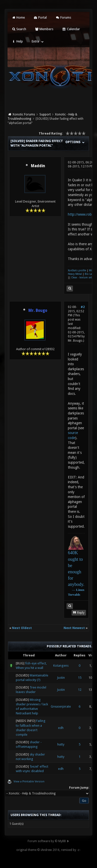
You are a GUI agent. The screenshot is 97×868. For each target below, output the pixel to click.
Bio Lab (89, 274)
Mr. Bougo (75, 341)
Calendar (71, 29)
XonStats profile (77, 270)
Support (45, 114)
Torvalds (74, 595)
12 (80, 690)
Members (44, 29)
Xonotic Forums (24, 114)
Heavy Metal (75, 274)
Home (18, 17)
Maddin (38, 166)
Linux (80, 590)
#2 (83, 307)
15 (80, 678)
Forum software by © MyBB (47, 841)
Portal (40, 17)
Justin (61, 678)
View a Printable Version (29, 782)
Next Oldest (22, 628)
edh (61, 728)
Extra (35, 41)
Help (17, 41)
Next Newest (74, 628)
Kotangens (61, 666)
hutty (61, 744)
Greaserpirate (61, 706)
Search (19, 29)
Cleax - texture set (82, 277)
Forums (63, 17)
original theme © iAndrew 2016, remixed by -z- (48, 850)
